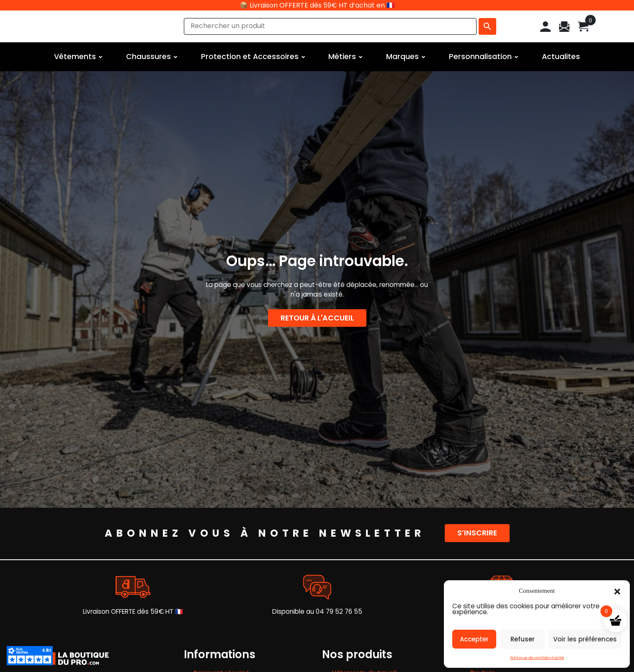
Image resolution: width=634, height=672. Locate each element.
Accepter (474, 639)
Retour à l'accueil (317, 318)
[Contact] (564, 26)
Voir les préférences (585, 639)
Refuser (523, 639)
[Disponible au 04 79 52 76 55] (317, 587)
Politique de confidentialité (537, 658)
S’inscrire (477, 533)
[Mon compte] (545, 26)
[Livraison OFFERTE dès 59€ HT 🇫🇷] (133, 587)
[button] (617, 591)
